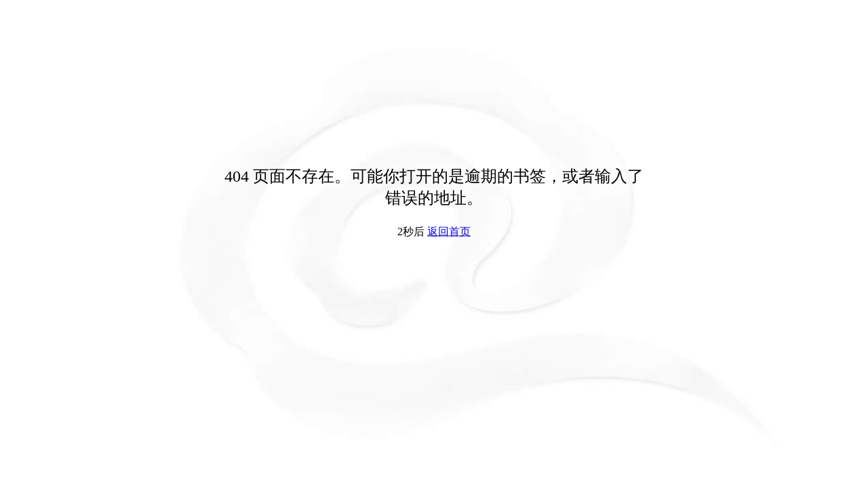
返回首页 (449, 232)
